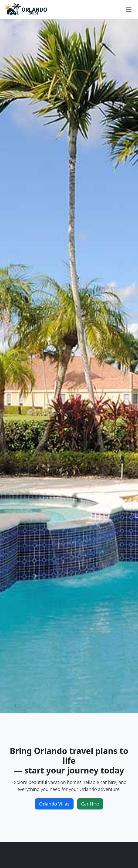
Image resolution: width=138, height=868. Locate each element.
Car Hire (90, 804)
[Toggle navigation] (129, 10)
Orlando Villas (54, 804)
